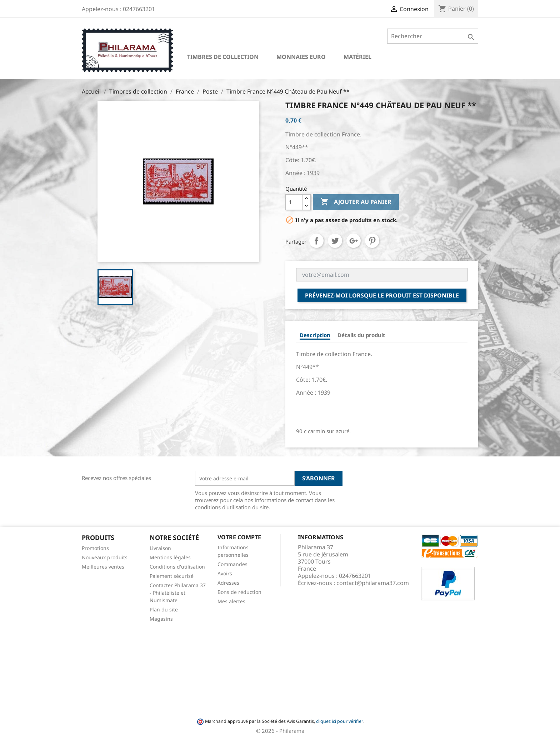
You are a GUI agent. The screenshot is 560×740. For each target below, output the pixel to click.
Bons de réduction (239, 592)
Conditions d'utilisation (177, 567)
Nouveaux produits (105, 557)
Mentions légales (170, 557)
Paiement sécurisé (172, 576)
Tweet (335, 241)
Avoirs (225, 573)
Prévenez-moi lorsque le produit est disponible (382, 295)
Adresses (228, 583)
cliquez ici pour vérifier (339, 721)
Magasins (161, 619)
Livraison (160, 548)
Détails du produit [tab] (361, 335)
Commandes (232, 564)
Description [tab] (315, 335)
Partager (316, 241)
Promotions (95, 548)
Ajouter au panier (356, 202)
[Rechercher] (433, 36)
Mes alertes (231, 601)
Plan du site (164, 609)
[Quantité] (294, 202)
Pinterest (372, 241)
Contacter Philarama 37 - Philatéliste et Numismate (178, 593)
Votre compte (239, 537)
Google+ (354, 241)
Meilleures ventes (103, 567)
